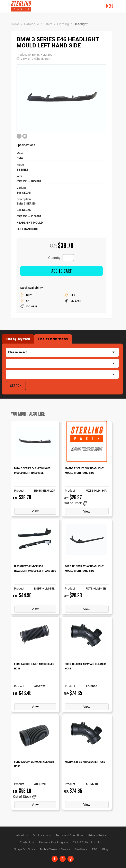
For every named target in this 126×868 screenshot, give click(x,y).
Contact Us (27, 842)
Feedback (81, 849)
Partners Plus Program (53, 842)
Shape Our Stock (25, 849)
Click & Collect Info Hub (87, 842)
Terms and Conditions (70, 835)
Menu (110, 6)
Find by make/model (53, 339)
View (35, 511)
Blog (105, 849)
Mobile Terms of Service (55, 849)
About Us (22, 835)
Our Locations (42, 835)
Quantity (54, 258)
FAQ (95, 849)
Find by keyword (18, 339)
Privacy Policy (97, 835)
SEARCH (16, 386)
